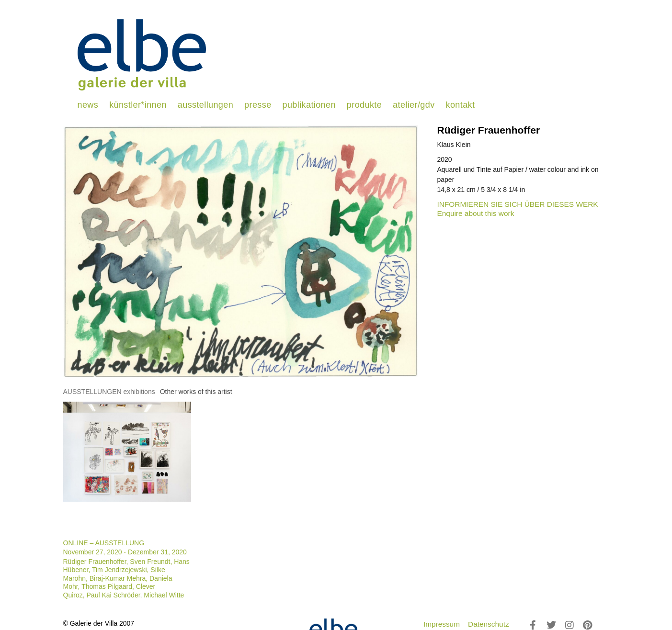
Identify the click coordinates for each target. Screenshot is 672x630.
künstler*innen (138, 105)
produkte (364, 105)
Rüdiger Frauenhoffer (489, 130)
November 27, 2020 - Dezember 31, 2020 (125, 552)
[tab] (109, 392)
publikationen (309, 105)
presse (258, 105)
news (88, 105)
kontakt (461, 105)
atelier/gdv (414, 105)
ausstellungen (205, 105)
